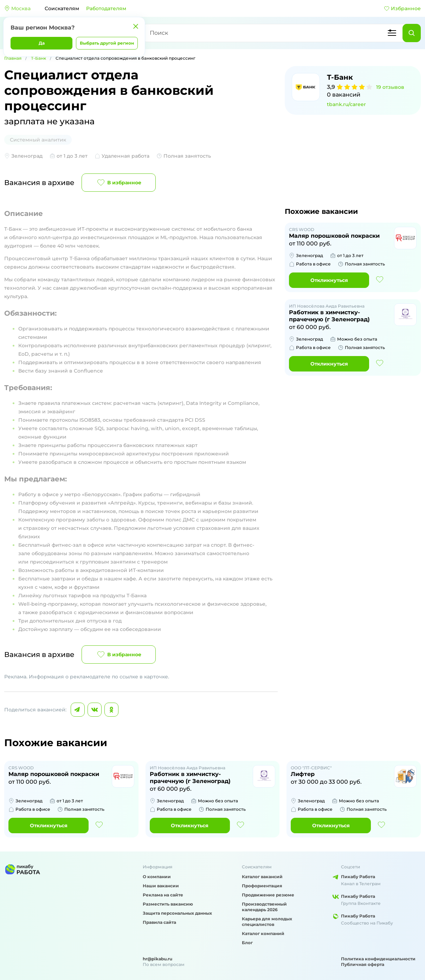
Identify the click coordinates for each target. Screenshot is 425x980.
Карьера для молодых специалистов (267, 922)
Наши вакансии (161, 886)
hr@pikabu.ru (157, 959)
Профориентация (262, 886)
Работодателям (106, 8)
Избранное (402, 8)
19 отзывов (390, 87)
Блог (247, 943)
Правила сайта (159, 922)
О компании (157, 877)
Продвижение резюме (268, 895)
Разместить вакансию (168, 904)
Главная (13, 58)
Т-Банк (38, 58)
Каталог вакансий (262, 877)
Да (42, 43)
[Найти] (412, 33)
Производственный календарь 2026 (264, 907)
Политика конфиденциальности (378, 959)
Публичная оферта (363, 964)
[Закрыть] (136, 26)
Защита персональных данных (177, 913)
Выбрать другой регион (107, 43)
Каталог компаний (263, 933)
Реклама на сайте (163, 895)
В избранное (119, 183)
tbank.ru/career (346, 104)
